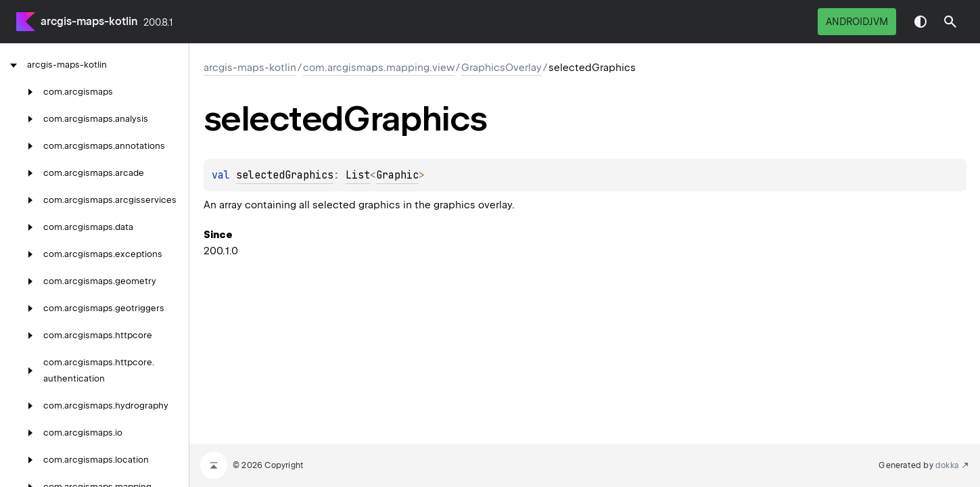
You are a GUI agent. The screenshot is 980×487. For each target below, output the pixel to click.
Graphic (397, 175)
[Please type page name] (950, 22)
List (358, 175)
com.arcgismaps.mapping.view (379, 68)
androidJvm (857, 22)
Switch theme (920, 22)
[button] (950, 22)
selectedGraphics (285, 175)
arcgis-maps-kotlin (89, 21)
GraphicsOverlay (501, 68)
